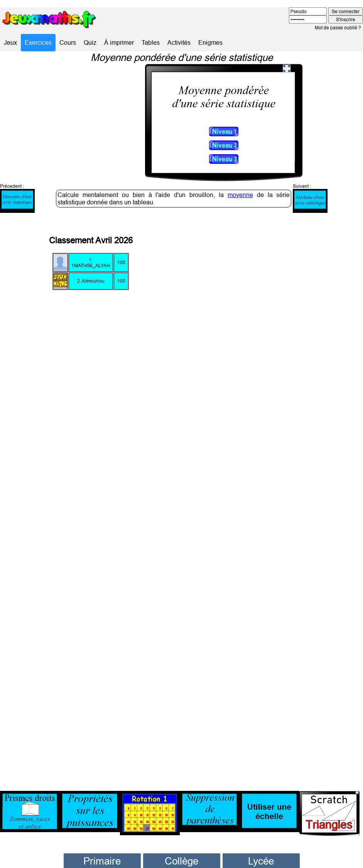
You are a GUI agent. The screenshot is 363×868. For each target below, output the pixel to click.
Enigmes (210, 42)
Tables (151, 42)
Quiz (90, 42)
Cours (68, 42)
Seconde (261, 852)
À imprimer (119, 42)
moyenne (240, 173)
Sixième (182, 852)
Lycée (261, 839)
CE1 (102, 862)
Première (261, 862)
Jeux (10, 42)
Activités (179, 42)
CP (102, 852)
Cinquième (182, 862)
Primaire (102, 839)
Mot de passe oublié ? (338, 28)
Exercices (38, 42)
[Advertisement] (281, 480)
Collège (181, 839)
